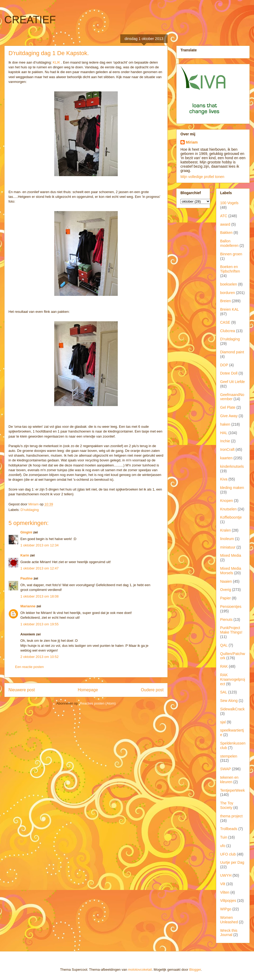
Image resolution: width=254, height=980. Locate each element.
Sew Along (229, 701)
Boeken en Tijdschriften (230, 269)
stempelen (229, 756)
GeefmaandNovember (232, 397)
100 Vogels (229, 203)
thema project (231, 816)
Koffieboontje (231, 517)
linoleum (227, 539)
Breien (225, 301)
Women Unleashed (229, 920)
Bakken (226, 233)
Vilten (225, 892)
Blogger (195, 970)
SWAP (226, 769)
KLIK (56, 62)
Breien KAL (230, 309)
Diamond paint (232, 352)
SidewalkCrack (232, 709)
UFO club (228, 854)
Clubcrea (228, 331)
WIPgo (226, 909)
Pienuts (226, 620)
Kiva (224, 479)
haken (225, 424)
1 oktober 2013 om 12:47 (40, 568)
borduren (228, 293)
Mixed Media (231, 555)
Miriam (192, 142)
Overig (226, 590)
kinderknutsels (232, 466)
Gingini (26, 532)
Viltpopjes (228, 901)
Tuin (224, 837)
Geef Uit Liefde (232, 382)
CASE (225, 322)
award (225, 224)
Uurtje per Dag (232, 862)
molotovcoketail (140, 970)
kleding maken (232, 488)
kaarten (226, 458)
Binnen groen (231, 254)
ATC (224, 216)
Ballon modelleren (229, 243)
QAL (224, 645)
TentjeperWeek (232, 790)
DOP (224, 365)
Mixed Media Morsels (231, 571)
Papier (225, 598)
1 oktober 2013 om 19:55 (40, 624)
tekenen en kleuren (229, 780)
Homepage (88, 690)
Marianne (28, 606)
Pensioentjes (231, 607)
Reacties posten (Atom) (98, 703)
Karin (25, 555)
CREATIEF (30, 20)
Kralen (225, 530)
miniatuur (228, 547)
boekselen (229, 284)
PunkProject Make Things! (231, 630)
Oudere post (152, 690)
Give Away (229, 416)
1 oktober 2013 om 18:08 (40, 596)
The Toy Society (227, 805)
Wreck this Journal (229, 933)
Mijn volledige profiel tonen (202, 177)
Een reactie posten (29, 667)
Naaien (226, 581)
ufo (223, 846)
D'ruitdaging (30, 510)
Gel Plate (228, 407)
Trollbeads (229, 829)
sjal (223, 722)
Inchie (225, 441)
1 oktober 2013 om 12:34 (40, 545)
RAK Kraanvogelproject (233, 679)
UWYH (226, 875)
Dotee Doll (229, 373)
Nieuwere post (22, 690)
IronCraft (227, 449)
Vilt (223, 884)
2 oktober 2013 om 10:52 (40, 657)
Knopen (226, 501)
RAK (224, 666)
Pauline (26, 578)
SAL (224, 692)
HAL (224, 433)
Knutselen (228, 509)
